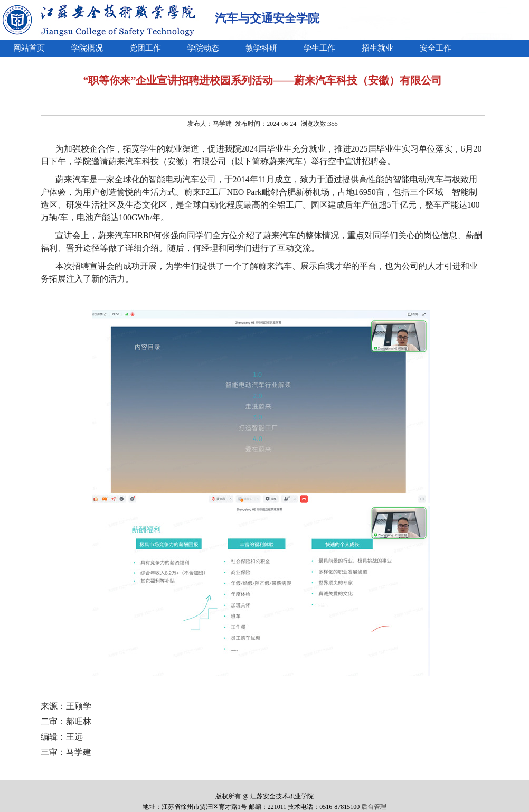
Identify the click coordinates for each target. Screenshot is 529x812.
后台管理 (374, 807)
